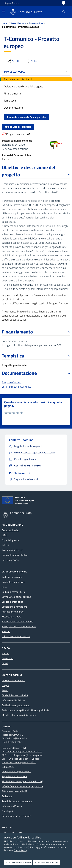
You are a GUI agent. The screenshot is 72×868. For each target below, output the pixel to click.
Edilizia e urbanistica (12, 602)
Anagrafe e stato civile (13, 582)
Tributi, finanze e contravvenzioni (19, 626)
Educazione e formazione (15, 607)
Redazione (7, 796)
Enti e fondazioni (10, 560)
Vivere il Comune (18, 23)
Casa (4, 587)
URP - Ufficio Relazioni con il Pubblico (20, 759)
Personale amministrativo (15, 555)
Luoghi (5, 685)
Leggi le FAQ (8, 766)
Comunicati (8, 658)
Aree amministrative (12, 550)
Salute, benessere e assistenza (17, 621)
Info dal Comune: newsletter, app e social (23, 786)
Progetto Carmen (11, 382)
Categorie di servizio (15, 572)
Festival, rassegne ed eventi (16, 705)
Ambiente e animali (12, 577)
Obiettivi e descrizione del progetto (36, 171)
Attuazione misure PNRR (15, 791)
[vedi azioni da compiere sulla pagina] (34, 61)
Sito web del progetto (18, 127)
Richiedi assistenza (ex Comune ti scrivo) (22, 781)
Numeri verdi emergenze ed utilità (19, 762)
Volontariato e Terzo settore (16, 636)
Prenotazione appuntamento (16, 771)
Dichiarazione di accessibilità (16, 816)
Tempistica (36, 356)
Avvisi (5, 663)
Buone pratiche (36, 23)
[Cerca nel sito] (64, 12)
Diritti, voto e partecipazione (16, 597)
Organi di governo (11, 540)
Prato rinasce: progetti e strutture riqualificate (26, 710)
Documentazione (36, 373)
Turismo (6, 631)
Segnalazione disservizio (14, 776)
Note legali (7, 811)
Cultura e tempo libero (13, 592)
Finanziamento (36, 332)
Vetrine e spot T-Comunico (17, 387)
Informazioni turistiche (13, 700)
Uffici (4, 535)
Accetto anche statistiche (47, 863)
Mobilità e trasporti (12, 617)
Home (4, 23)
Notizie (5, 653)
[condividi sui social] (13, 61)
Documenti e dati (11, 530)
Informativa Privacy (12, 806)
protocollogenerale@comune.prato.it (25, 755)
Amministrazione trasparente (17, 801)
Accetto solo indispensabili (18, 863)
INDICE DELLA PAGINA (36, 72)
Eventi (5, 690)
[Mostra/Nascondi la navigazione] (4, 12)
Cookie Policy (20, 850)
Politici (5, 545)
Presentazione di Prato (13, 680)
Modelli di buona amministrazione (19, 715)
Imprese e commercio (13, 612)
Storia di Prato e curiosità (15, 695)
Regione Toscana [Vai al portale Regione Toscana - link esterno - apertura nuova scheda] (12, 3)
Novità (6, 648)
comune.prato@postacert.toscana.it (24, 751)
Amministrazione (12, 525)
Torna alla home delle (26, 117)
